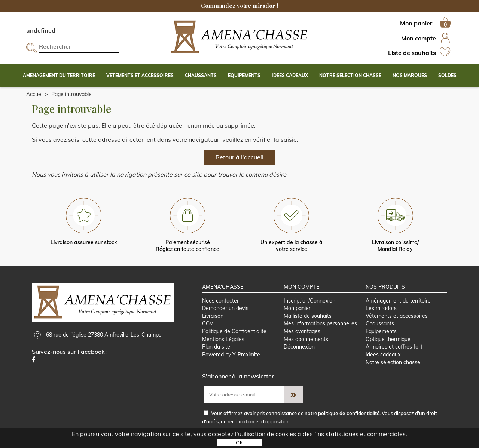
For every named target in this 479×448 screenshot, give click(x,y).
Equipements (381, 331)
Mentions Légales (223, 339)
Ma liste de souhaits (308, 316)
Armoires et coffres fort (394, 347)
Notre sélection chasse (393, 362)
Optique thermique (388, 339)
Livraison (213, 316)
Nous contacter (220, 301)
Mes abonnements (306, 339)
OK (239, 443)
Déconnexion (299, 347)
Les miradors (381, 308)
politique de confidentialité (349, 413)
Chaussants (380, 323)
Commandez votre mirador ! (239, 6)
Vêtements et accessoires (397, 316)
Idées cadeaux (383, 355)
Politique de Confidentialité (234, 331)
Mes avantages (302, 331)
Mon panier (297, 308)
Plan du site (216, 347)
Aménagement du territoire (398, 301)
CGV (208, 323)
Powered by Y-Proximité (231, 355)
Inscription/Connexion (309, 301)
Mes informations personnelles (320, 323)
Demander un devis (225, 308)
